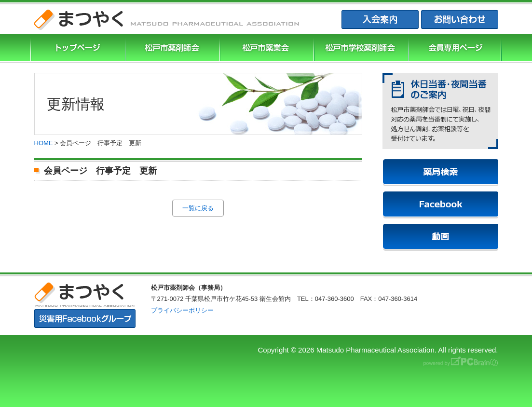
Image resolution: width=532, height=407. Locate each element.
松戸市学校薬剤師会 (360, 48)
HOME (44, 143)
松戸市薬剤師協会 (171, 48)
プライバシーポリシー (182, 310)
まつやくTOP (77, 48)
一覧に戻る (198, 208)
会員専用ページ (455, 48)
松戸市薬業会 (266, 48)
